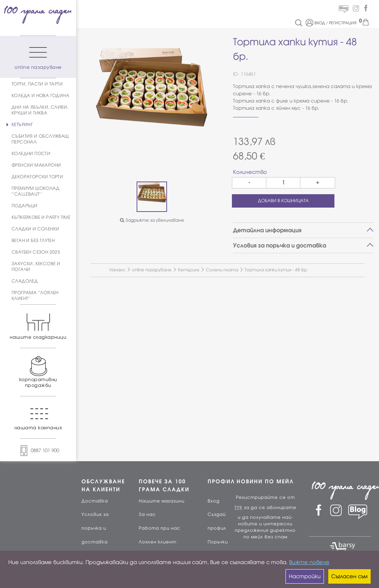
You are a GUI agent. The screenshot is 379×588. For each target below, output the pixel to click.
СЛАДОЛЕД (25, 281)
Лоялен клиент (158, 542)
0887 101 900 (38, 451)
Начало (117, 270)
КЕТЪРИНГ (22, 125)
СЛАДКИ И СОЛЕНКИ (35, 229)
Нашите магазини (162, 501)
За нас (147, 514)
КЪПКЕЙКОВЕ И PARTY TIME (41, 217)
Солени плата (222, 270)
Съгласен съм (349, 576)
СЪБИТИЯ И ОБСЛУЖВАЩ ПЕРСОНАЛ (40, 139)
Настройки (305, 576)
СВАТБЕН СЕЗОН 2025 (36, 252)
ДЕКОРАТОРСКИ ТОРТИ (37, 177)
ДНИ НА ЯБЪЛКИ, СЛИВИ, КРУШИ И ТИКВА (40, 110)
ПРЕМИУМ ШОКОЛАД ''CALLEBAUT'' (36, 191)
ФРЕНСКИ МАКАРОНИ (36, 165)
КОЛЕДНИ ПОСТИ (31, 154)
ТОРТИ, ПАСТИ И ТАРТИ (37, 84)
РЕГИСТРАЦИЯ (343, 23)
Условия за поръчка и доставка (95, 528)
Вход (214, 501)
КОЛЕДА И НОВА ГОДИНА (40, 96)
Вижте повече (309, 562)
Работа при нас (160, 528)
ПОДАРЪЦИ (24, 206)
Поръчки (218, 542)
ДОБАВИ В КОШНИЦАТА (283, 201)
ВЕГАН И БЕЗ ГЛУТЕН (33, 241)
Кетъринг (189, 270)
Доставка (95, 501)
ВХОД (320, 23)
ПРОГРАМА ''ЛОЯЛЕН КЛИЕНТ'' (35, 296)
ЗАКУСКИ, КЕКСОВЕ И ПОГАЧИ (36, 267)
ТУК (238, 508)
